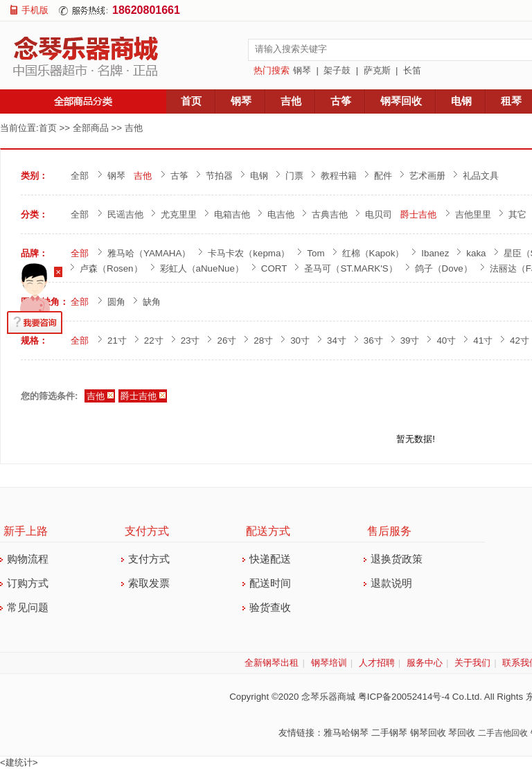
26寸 (227, 341)
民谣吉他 (125, 214)
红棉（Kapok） (373, 253)
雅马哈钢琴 (346, 733)
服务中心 (425, 663)
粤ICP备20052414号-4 (404, 697)
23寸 (190, 341)
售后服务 (389, 531)
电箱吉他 (232, 214)
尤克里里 (179, 214)
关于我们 (472, 663)
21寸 (117, 341)
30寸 (300, 341)
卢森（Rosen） (111, 268)
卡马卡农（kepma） (249, 253)
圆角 (116, 302)
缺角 (152, 302)
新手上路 (26, 531)
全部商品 (91, 128)
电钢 (461, 101)
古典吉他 (330, 214)
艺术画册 (427, 176)
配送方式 (268, 531)
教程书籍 (339, 176)
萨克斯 (377, 70)
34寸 (337, 341)
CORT (274, 268)
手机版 (35, 10)
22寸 (154, 341)
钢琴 (302, 70)
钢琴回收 (401, 101)
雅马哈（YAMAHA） (149, 253)
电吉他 (281, 214)
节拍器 (219, 176)
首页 (191, 101)
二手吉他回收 (503, 733)
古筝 (341, 101)
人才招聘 (377, 663)
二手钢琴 (389, 733)
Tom (316, 253)
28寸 (263, 341)
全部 (80, 176)
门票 (294, 176)
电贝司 (379, 214)
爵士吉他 (418, 214)
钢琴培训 (329, 663)
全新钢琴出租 (272, 663)
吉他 (291, 101)
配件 (383, 176)
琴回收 (462, 733)
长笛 (412, 70)
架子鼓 (337, 70)
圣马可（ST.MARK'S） (351, 268)
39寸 (410, 341)
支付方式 (147, 531)
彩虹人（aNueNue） (202, 268)
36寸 (373, 341)
